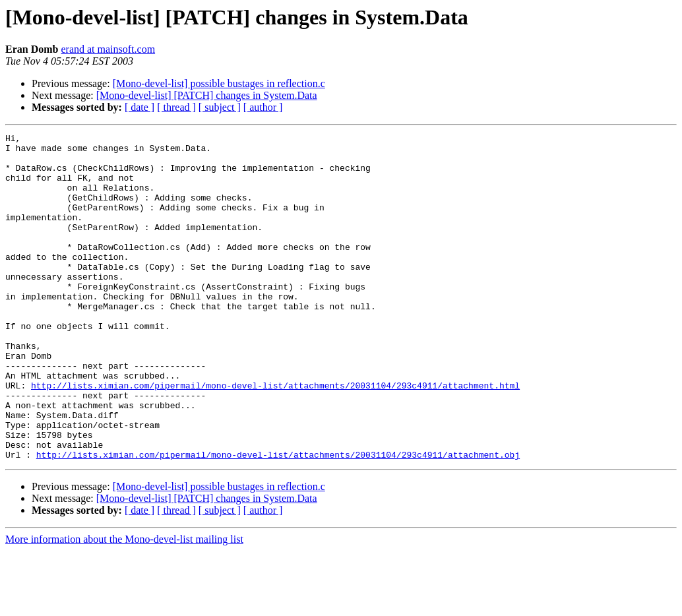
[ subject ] (220, 107)
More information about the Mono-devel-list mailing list (124, 604)
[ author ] (263, 107)
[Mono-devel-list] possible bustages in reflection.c (219, 83)
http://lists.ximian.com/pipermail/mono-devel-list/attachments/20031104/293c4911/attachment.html (275, 437)
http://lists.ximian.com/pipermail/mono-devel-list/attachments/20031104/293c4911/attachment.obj (278, 520)
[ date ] (139, 107)
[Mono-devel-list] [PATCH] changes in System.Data (207, 95)
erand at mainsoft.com (108, 49)
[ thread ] (176, 107)
